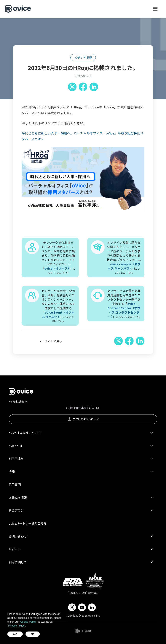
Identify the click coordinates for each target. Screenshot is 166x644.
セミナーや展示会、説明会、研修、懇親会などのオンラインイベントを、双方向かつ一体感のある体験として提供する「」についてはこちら (58, 306)
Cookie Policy (28, 622)
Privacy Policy (16, 626)
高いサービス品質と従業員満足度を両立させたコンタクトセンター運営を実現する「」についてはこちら (124, 304)
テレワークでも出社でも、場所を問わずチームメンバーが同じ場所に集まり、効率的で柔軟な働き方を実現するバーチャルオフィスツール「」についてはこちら (58, 258)
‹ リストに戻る (51, 341)
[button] (155, 11)
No (33, 634)
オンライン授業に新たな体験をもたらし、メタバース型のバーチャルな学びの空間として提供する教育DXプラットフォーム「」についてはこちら (124, 258)
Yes (15, 634)
